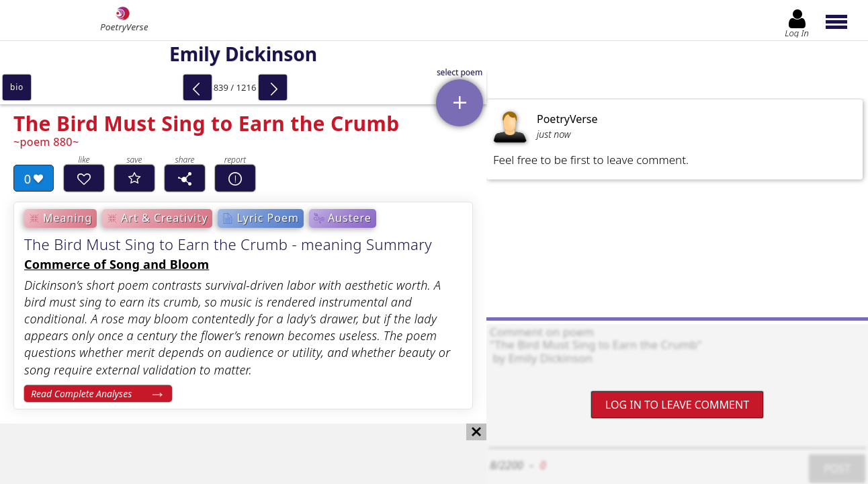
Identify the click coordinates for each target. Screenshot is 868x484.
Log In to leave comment (677, 405)
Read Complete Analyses (81, 394)
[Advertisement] (230, 454)
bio (17, 87)
